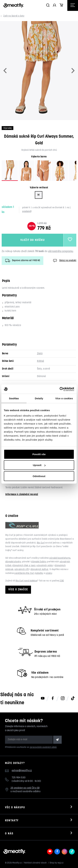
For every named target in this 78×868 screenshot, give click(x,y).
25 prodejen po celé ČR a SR (25, 788)
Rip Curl (41, 543)
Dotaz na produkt (64, 261)
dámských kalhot (39, 569)
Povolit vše (39, 454)
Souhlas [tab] (14, 398)
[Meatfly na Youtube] (43, 699)
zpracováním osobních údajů (43, 747)
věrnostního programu (61, 251)
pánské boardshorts (60, 558)
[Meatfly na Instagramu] (63, 699)
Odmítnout (39, 476)
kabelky (39, 573)
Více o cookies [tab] (64, 398)
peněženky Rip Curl (24, 573)
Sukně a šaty (14, 16)
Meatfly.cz (17, 863)
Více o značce (18, 590)
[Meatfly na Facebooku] (53, 699)
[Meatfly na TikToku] (73, 699)
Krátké (41, 361)
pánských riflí (22, 569)
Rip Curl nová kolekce (26, 581)
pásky (49, 573)
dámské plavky (13, 562)
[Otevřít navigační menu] (73, 5)
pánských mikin (45, 566)
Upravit (39, 465)
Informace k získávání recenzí (22, 495)
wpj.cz (60, 863)
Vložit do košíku (32, 240)
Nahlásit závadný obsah (36, 863)
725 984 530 (19, 778)
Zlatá (40, 354)
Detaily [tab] (39, 398)
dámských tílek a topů (24, 566)
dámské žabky (39, 562)
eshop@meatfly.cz (22, 771)
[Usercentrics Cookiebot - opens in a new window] (60, 389)
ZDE (62, 581)
